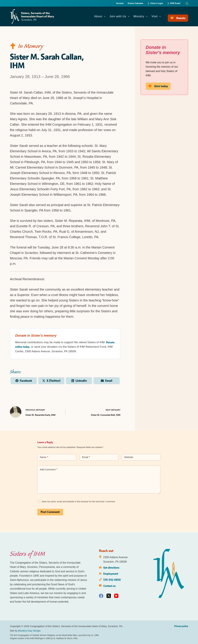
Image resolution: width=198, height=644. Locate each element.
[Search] (187, 3)
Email (86, 458)
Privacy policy (181, 626)
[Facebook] (101, 596)
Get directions (111, 568)
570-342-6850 (112, 580)
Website (129, 458)
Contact (120, 3)
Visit (157, 16)
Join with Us (120, 16)
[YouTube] (116, 596)
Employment (111, 574)
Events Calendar (136, 3)
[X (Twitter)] (109, 596)
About (100, 16)
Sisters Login (155, 3)
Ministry (141, 16)
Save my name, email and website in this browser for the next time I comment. (78, 502)
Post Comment (50, 512)
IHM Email (174, 3)
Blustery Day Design (29, 631)
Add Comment (49, 470)
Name (44, 458)
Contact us (109, 586)
